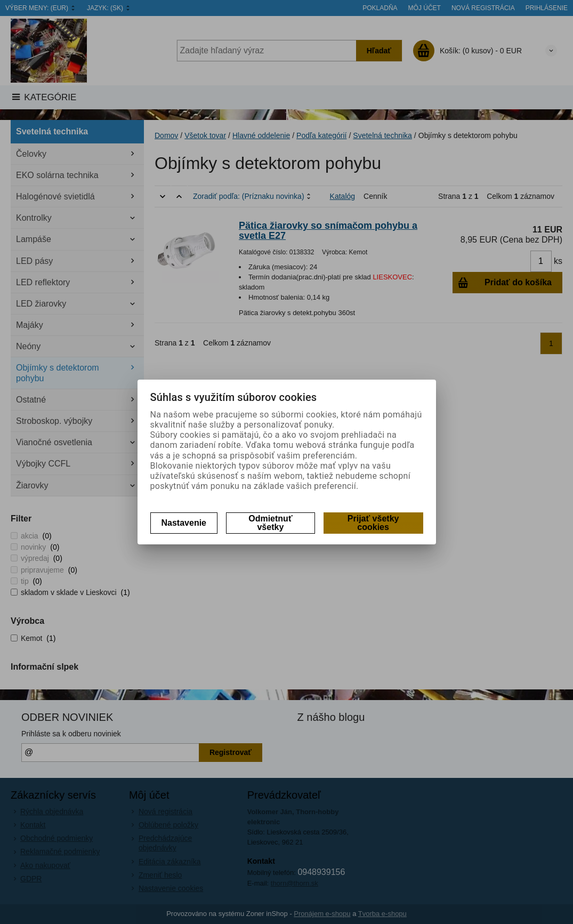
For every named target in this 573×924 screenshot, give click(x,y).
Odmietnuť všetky (270, 523)
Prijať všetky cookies (373, 523)
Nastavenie (184, 523)
